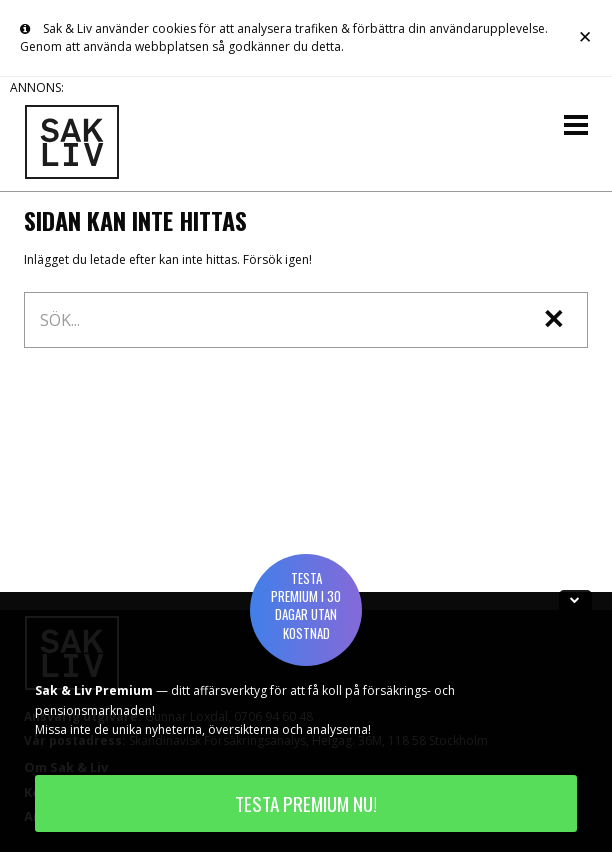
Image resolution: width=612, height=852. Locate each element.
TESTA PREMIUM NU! (306, 803)
